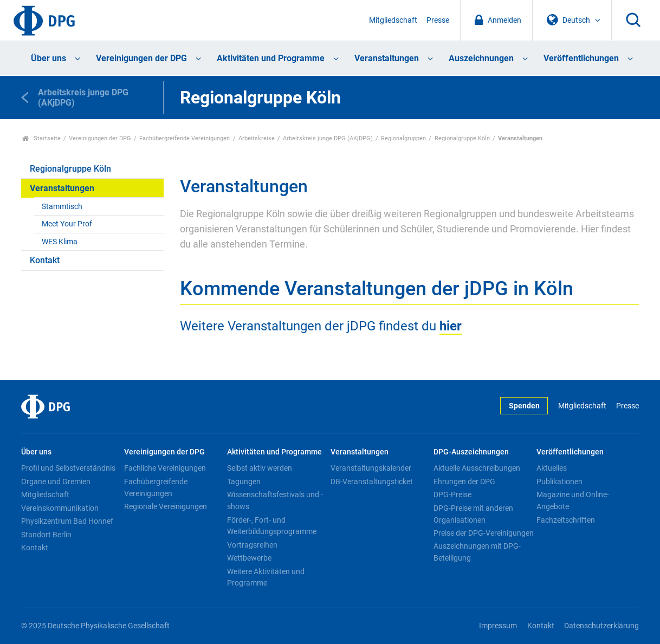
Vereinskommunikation (60, 508)
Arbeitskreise (257, 138)
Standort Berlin (46, 535)
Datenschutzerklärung (601, 626)
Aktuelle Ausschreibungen (477, 468)
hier (451, 326)
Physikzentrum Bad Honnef (67, 521)
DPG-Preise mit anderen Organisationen (473, 514)
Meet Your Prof (67, 224)
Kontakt (45, 260)
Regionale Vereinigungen (166, 506)
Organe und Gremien (56, 482)
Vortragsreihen (252, 545)
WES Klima (60, 242)
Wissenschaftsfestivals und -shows (275, 500)
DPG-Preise (452, 495)
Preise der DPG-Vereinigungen (484, 533)
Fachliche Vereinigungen (165, 468)
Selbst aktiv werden (260, 468)
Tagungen (244, 482)
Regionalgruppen (403, 138)
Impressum (498, 626)
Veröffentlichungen (581, 58)
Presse (438, 20)
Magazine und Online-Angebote (573, 500)
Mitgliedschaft (393, 20)
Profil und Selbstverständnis (68, 468)
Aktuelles (552, 468)
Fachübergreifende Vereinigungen (185, 138)
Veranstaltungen (387, 58)
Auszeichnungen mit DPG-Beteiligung (477, 552)
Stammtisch (62, 207)
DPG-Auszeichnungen (471, 452)
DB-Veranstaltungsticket (372, 482)
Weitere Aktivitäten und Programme (266, 577)
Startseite (41, 138)
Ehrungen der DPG (464, 482)
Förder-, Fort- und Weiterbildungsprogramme (272, 526)
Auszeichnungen (481, 58)
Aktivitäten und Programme (271, 58)
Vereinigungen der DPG (141, 58)
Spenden (524, 406)
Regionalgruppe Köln (462, 138)
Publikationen (559, 482)
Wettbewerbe (249, 558)
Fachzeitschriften (566, 520)
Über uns (48, 58)
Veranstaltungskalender (371, 468)
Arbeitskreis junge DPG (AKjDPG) (328, 138)
